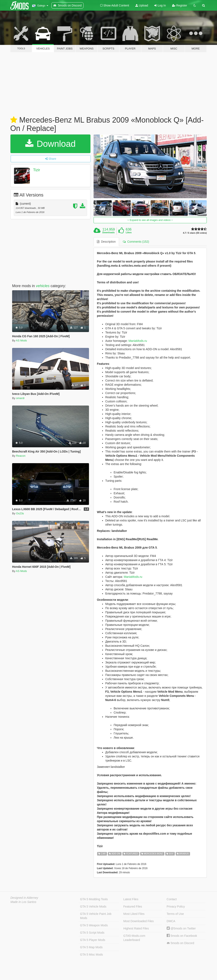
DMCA (171, 921)
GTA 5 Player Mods (93, 940)
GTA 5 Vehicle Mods (93, 906)
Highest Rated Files (136, 928)
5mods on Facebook (182, 936)
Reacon (21, 456)
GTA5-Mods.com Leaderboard (134, 938)
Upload (142, 5)
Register (180, 5)
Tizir (36, 170)
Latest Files (131, 899)
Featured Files (133, 906)
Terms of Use (175, 914)
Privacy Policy (176, 906)
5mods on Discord (180, 943)
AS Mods (21, 340)
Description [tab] (106, 242)
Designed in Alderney (24, 898)
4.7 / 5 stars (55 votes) (195, 233)
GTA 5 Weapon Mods (94, 925)
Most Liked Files (134, 914)
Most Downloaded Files (139, 921)
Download (50, 144)
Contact (172, 899)
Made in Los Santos (23, 902)
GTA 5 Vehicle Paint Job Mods (96, 916)
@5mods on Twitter (181, 928)
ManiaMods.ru (138, 341)
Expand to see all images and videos (150, 220)
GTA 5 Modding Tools (94, 899)
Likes (129, 232)
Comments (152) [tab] (136, 242)
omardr (20, 398)
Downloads (108, 232)
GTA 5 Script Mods (92, 933)
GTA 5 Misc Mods (91, 955)
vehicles (43, 286)
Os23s (20, 513)
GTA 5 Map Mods (91, 947)
